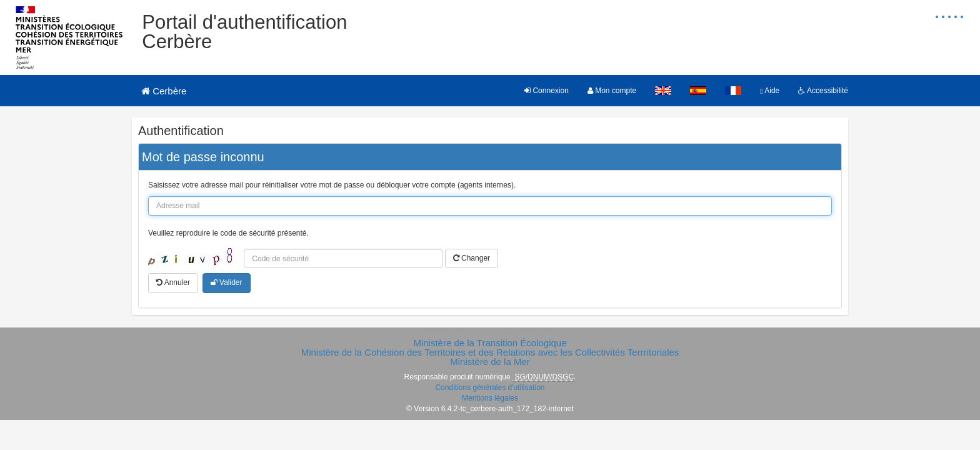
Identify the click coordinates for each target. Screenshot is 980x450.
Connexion (547, 91)
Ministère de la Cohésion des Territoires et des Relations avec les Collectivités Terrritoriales (490, 352)
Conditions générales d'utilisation (490, 387)
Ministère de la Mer (490, 362)
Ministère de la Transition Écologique (490, 343)
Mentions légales (490, 398)
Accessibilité (823, 91)
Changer (472, 258)
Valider (227, 282)
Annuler (173, 282)
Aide (770, 91)
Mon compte (612, 91)
